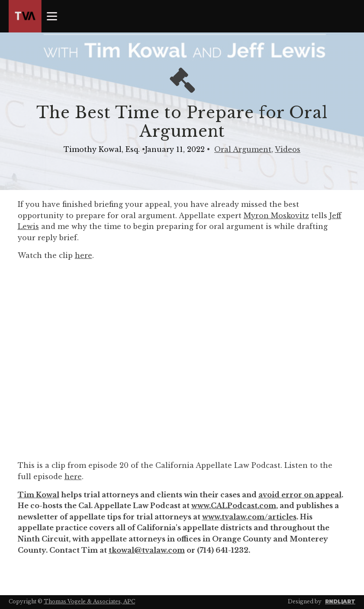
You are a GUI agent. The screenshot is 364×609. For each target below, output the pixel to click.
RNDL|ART (340, 601)
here (84, 255)
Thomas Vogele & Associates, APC (89, 601)
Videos (288, 149)
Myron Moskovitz (276, 216)
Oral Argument (243, 149)
